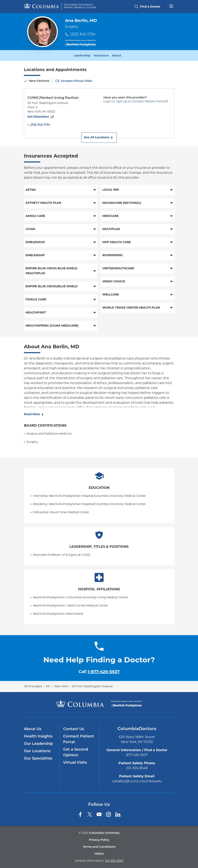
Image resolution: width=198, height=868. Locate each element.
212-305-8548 (137, 768)
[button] (99, 138)
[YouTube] (99, 814)
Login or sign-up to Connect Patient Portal (134, 101)
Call (99, 672)
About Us (33, 729)
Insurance (101, 55)
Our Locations (37, 751)
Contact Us (74, 729)
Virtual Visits (75, 762)
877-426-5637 (137, 755)
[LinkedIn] (118, 814)
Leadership (82, 55)
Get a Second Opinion (76, 752)
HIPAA (99, 854)
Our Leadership (38, 744)
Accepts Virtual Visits (77, 81)
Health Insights (38, 736)
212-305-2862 (114, 861)
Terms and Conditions (99, 847)
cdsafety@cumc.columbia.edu (137, 781)
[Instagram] (109, 814)
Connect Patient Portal (79, 739)
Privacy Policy (99, 840)
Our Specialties (38, 758)
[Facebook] (80, 814)
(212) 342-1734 (83, 34)
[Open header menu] (171, 6)
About (117, 55)
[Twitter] (90, 814)
